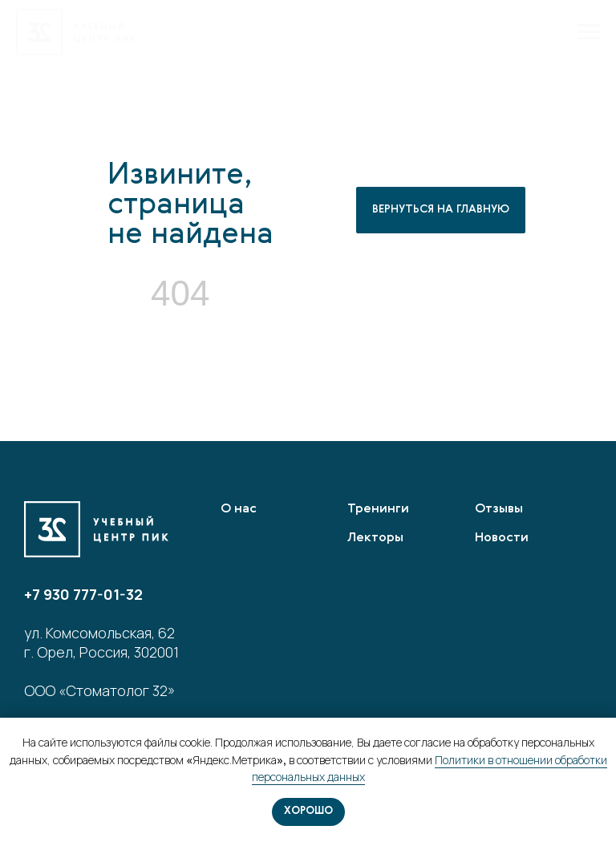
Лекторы (375, 538)
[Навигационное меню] (589, 32)
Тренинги (378, 509)
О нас (239, 509)
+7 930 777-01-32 (83, 594)
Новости (502, 538)
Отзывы (499, 509)
